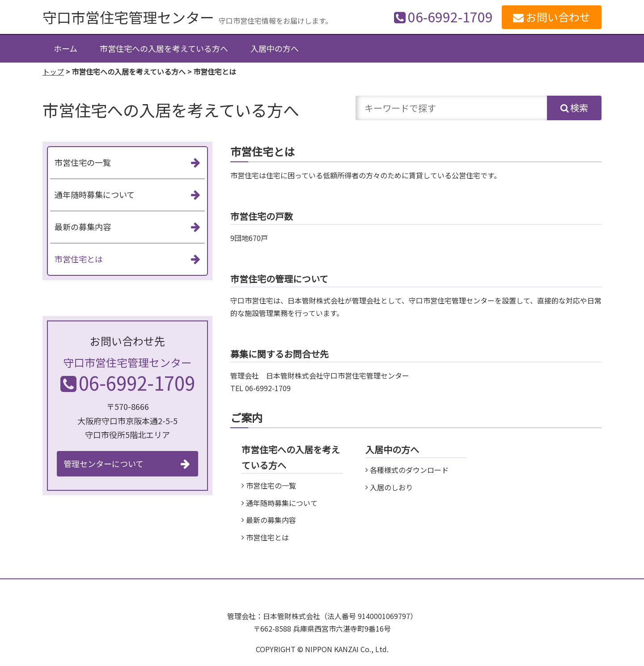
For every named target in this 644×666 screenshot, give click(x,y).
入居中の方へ (275, 48)
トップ (53, 72)
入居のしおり (391, 487)
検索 (579, 107)
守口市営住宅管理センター (128, 17)
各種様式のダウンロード (409, 470)
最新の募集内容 (271, 520)
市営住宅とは (267, 537)
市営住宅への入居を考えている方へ (164, 48)
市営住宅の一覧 (271, 485)
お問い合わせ (558, 17)
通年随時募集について (282, 503)
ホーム (66, 48)
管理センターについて (104, 464)
